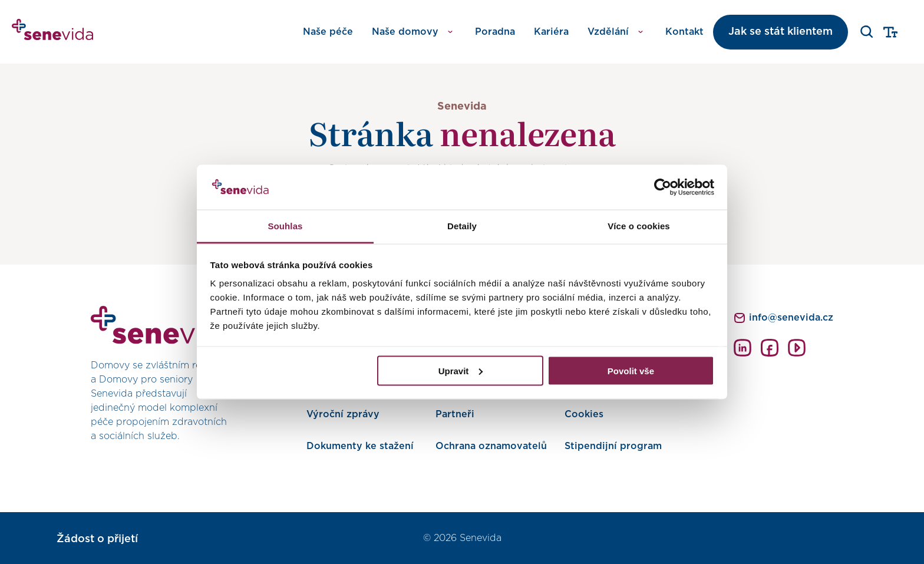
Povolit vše (631, 370)
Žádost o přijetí (97, 539)
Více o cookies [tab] (639, 226)
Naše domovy (405, 32)
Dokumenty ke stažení (360, 446)
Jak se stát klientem (781, 32)
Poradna (495, 32)
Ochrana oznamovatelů (491, 446)
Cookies (584, 414)
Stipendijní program (613, 446)
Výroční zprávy (343, 414)
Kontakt (684, 32)
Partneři (455, 414)
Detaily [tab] (462, 226)
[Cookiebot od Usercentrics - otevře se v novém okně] (663, 187)
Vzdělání (608, 32)
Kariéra (551, 32)
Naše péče (328, 32)
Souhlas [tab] (285, 226)
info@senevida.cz (791, 318)
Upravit (461, 370)
